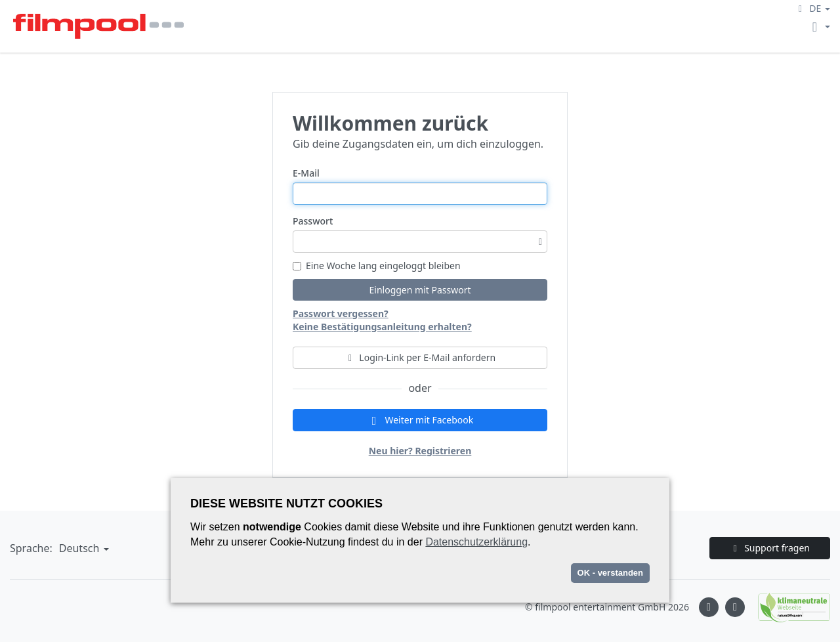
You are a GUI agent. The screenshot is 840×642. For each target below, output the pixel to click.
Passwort (313, 221)
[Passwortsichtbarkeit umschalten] (540, 242)
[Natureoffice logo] (787, 608)
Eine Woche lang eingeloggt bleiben (377, 266)
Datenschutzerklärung (476, 542)
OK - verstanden (610, 573)
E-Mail (306, 173)
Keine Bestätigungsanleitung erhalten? (382, 327)
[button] (812, 8)
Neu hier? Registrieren (420, 451)
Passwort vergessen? (341, 313)
